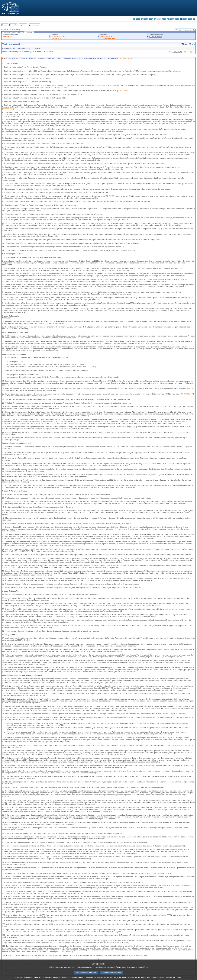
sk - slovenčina (186, 19)
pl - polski (178, 19)
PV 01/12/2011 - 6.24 (107, 37)
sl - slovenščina (189, 19)
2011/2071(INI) (15, 30)
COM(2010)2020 (124, 91)
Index (6, 25)
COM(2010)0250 (101, 85)
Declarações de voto (107, 38)
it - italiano (163, 19)
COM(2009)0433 (187, 394)
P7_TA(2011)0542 (156, 37)
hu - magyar (171, 19)
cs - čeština (139, 19)
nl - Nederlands (176, 19)
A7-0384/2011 (8, 37)
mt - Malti (173, 19)
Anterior (15, 25)
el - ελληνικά (150, 19)
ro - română (184, 19)
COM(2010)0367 (63, 87)
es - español (137, 19)
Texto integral (36, 25)
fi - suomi (191, 19)
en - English (152, 19)
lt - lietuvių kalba (168, 19)
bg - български (134, 19)
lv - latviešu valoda (165, 19)
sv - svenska (194, 19)
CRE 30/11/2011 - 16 (58, 38)
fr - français (155, 19)
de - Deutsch (145, 19)
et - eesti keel (147, 19)
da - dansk (142, 19)
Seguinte (22, 25)
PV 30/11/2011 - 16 (57, 37)
